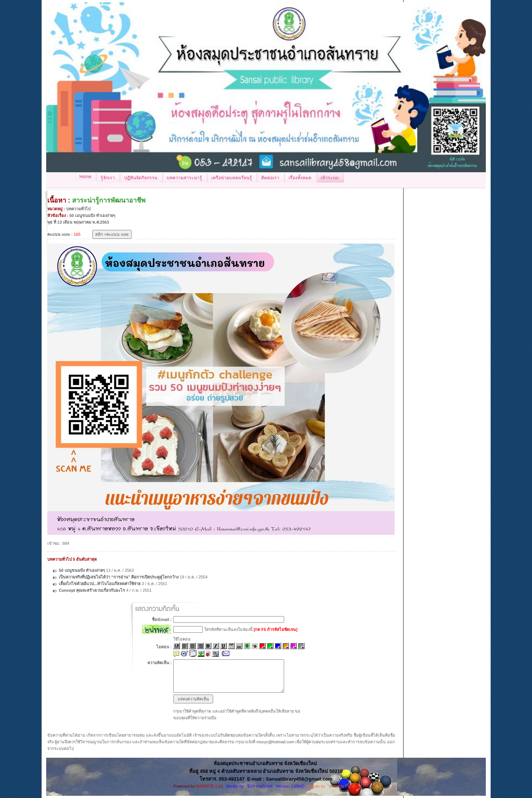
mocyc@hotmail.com (275, 742)
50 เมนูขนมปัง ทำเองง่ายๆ (82, 570)
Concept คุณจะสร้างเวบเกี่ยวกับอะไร (92, 590)
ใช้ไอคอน (182, 639)
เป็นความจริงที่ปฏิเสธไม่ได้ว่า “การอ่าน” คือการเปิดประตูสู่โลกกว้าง (119, 577)
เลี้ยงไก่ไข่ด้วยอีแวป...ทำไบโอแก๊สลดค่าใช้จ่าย (100, 584)
